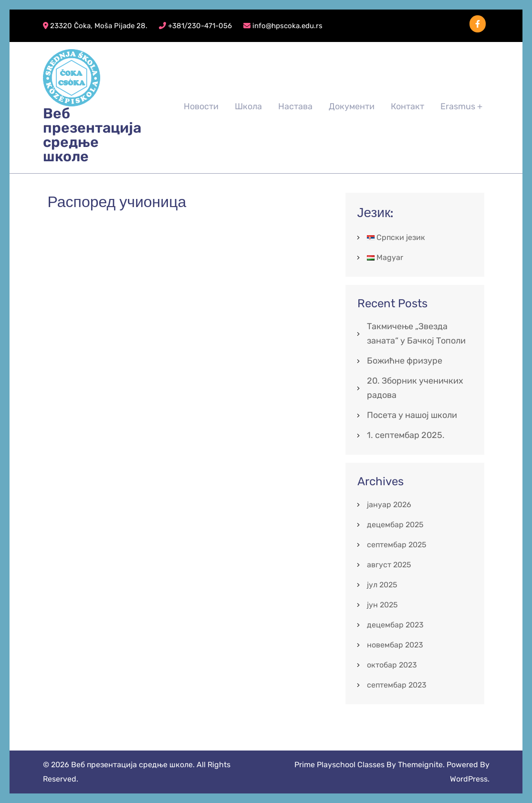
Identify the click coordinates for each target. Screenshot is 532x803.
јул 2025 (382, 585)
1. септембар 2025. (406, 435)
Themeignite (420, 765)
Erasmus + (461, 106)
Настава (295, 106)
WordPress (469, 779)
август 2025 (389, 565)
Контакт (407, 106)
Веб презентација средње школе (92, 135)
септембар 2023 (397, 685)
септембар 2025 (397, 545)
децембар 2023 (395, 625)
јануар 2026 (389, 505)
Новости (201, 106)
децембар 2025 (395, 525)
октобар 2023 (392, 665)
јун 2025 (382, 605)
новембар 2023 (395, 645)
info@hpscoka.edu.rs (283, 26)
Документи (352, 106)
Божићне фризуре (405, 361)
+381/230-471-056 (195, 26)
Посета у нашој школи (412, 415)
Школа (248, 106)
